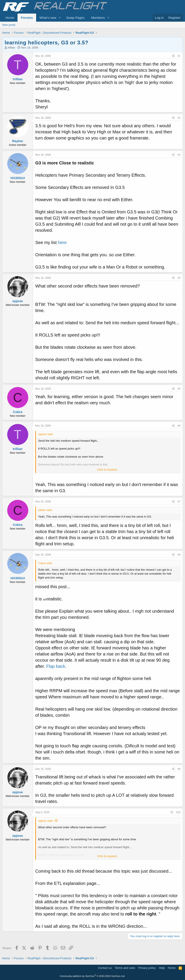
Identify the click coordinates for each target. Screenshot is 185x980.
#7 (179, 502)
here (62, 242)
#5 (179, 389)
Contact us (105, 968)
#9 (179, 769)
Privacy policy (147, 968)
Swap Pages (75, 18)
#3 (179, 155)
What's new (48, 18)
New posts (9, 25)
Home (10, 18)
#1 (179, 56)
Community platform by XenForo (93, 976)
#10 (178, 812)
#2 (179, 118)
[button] (60, 18)
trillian (12, 48)
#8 (179, 555)
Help (162, 968)
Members (98, 18)
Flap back (56, 666)
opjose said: (46, 821)
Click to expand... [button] (108, 470)
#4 (179, 278)
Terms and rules (125, 968)
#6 (179, 426)
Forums (27, 18)
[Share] (173, 56)
